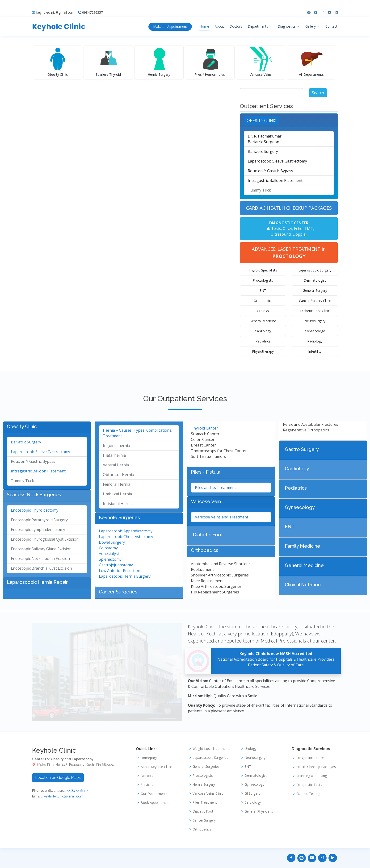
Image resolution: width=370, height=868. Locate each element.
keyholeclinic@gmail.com (55, 5)
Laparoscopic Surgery (315, 270)
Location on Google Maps (58, 778)
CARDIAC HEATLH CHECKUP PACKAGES (289, 208)
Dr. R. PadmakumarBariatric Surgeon (265, 139)
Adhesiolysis (110, 554)
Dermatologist (315, 280)
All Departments (311, 74)
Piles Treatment (205, 802)
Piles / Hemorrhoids (210, 74)
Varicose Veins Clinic (208, 793)
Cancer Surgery (204, 820)
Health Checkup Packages (316, 767)
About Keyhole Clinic (156, 767)
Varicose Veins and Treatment (222, 517)
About (219, 19)
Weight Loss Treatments (211, 749)
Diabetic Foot (208, 535)
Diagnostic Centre (310, 758)
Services (147, 785)
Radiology (315, 341)
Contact (331, 19)
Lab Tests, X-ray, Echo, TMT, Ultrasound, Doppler (289, 229)
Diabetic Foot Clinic (315, 311)
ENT (263, 290)
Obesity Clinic (58, 74)
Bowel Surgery (112, 542)
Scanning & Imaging (312, 776)
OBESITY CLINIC (262, 121)
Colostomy (108, 548)
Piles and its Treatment (215, 488)
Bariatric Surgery (263, 151)
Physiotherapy (263, 351)
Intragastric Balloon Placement (275, 180)
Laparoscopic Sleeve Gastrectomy (277, 161)
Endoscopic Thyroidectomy (35, 510)
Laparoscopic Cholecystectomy (126, 537)
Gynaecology (315, 331)
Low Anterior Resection (120, 571)
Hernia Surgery (159, 74)
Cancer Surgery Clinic (315, 301)
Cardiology (263, 331)
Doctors (236, 19)
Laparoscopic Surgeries (210, 758)
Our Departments (154, 794)
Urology (263, 311)
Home (204, 19)
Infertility (315, 351)
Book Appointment (155, 803)
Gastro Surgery (302, 449)
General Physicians (259, 811)
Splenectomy (110, 559)
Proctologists (263, 280)
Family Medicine (303, 546)
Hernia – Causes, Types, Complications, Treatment (138, 433)
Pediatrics (263, 341)
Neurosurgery (315, 321)
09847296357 (92, 5)
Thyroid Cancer (204, 428)
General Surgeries (206, 767)
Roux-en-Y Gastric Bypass (270, 171)
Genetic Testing (308, 794)
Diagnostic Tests (309, 785)
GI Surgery (252, 793)
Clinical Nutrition (303, 585)
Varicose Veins (261, 74)
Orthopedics (263, 301)
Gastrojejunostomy (116, 565)
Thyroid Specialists (263, 270)
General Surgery (315, 290)
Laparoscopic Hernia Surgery (125, 576)
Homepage (149, 758)
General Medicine (263, 321)
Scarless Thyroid (108, 74)
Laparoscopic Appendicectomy (126, 531)
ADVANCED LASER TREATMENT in (289, 252)
